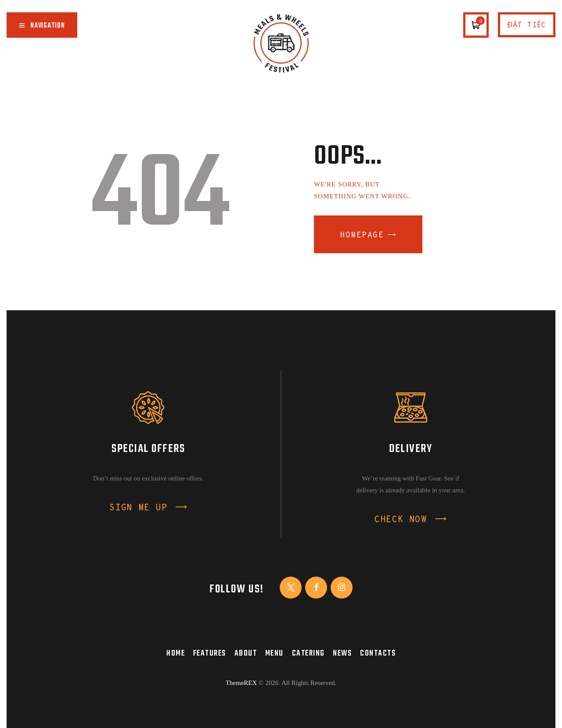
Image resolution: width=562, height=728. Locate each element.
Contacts (378, 653)
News (342, 653)
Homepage (362, 235)
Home (176, 653)
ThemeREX (241, 683)
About (246, 653)
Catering (308, 653)
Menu (274, 653)
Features (210, 653)
